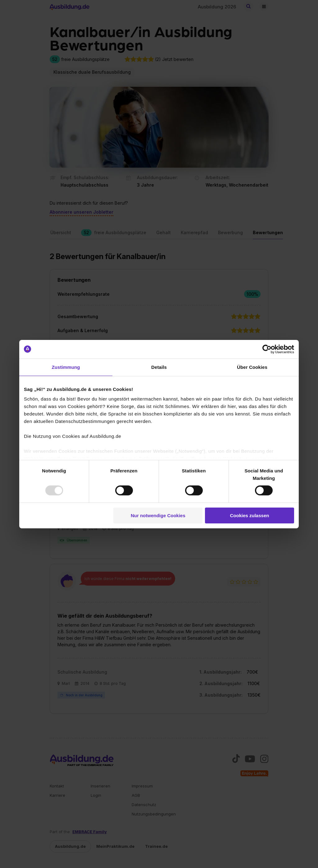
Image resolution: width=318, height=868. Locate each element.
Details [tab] (159, 367)
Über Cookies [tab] (252, 367)
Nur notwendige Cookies (158, 515)
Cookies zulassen (250, 515)
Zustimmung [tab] (66, 367)
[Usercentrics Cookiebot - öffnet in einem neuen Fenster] (267, 349)
